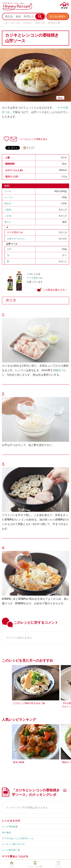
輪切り (59, 370)
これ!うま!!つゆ (11, 23)
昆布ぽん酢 (54, 23)
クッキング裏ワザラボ (13, 844)
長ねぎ (8, 204)
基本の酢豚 (19, 762)
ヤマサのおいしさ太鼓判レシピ (18, 838)
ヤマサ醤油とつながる (15, 856)
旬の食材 (6, 833)
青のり (8, 222)
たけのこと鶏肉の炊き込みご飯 (29, 703)
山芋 (9, 249)
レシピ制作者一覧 (11, 850)
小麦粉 (8, 210)
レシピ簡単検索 (10, 827)
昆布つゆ (40, 23)
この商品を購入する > (55, 290)
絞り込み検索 (57, 16)
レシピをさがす (11, 821)
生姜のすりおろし (16, 239)
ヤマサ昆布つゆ (15, 232)
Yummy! (27, 23)
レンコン (9, 197)
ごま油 (8, 216)
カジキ (8, 191)
